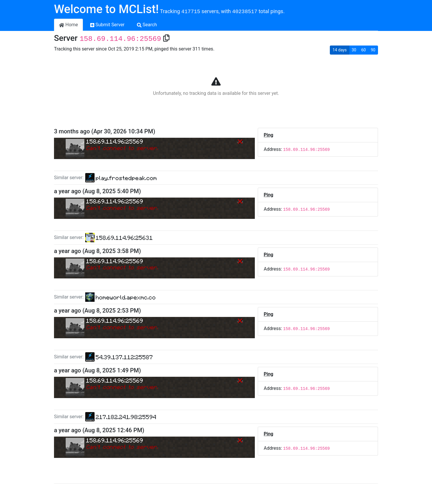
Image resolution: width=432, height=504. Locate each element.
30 (354, 50)
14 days (340, 50)
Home (68, 25)
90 (373, 50)
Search (147, 25)
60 (364, 50)
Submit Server (107, 25)
